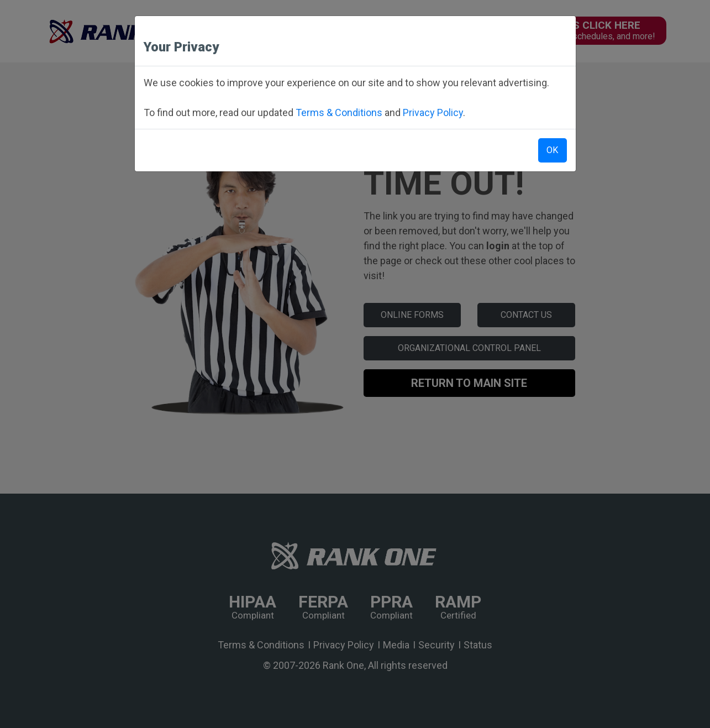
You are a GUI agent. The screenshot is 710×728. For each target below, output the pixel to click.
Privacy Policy (433, 112)
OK (552, 150)
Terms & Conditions (339, 112)
